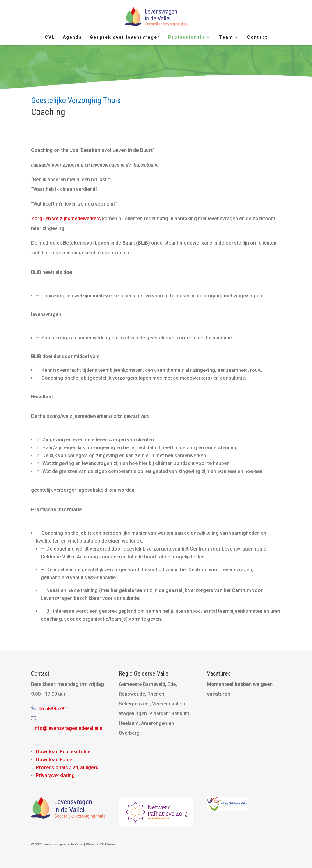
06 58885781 (53, 709)
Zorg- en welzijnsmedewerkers (66, 219)
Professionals (187, 37)
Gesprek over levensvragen (125, 37)
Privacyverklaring (55, 775)
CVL (50, 37)
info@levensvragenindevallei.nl (69, 728)
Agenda (72, 37)
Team (226, 37)
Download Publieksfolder (64, 752)
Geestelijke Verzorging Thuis (76, 100)
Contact (257, 37)
